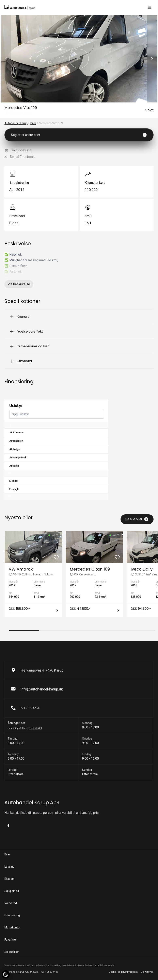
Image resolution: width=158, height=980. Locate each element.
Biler (33, 123)
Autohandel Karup (16, 123)
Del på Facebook (20, 157)
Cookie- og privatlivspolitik (123, 972)
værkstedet (36, 728)
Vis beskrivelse (19, 284)
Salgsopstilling (18, 150)
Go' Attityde (147, 972)
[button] (152, 59)
